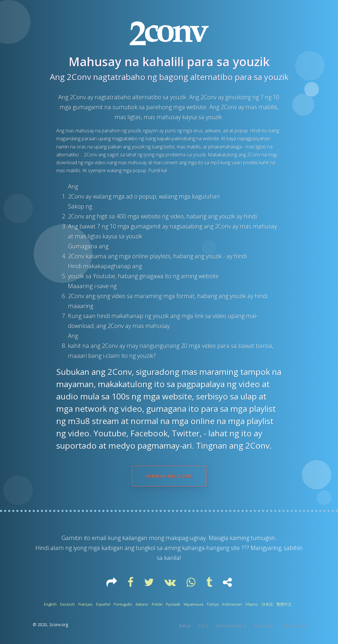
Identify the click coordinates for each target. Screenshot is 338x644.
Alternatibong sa (231, 626)
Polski (157, 604)
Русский (173, 604)
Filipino (252, 604)
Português (123, 604)
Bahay (185, 626)
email (100, 538)
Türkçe (213, 604)
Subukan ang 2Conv (169, 476)
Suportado (264, 626)
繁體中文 (284, 604)
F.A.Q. (203, 626)
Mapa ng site (293, 626)
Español (103, 604)
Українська (193, 604)
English (50, 604)
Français (85, 604)
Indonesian (232, 604)
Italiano (142, 604)
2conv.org (59, 625)
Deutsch (67, 604)
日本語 (267, 604)
